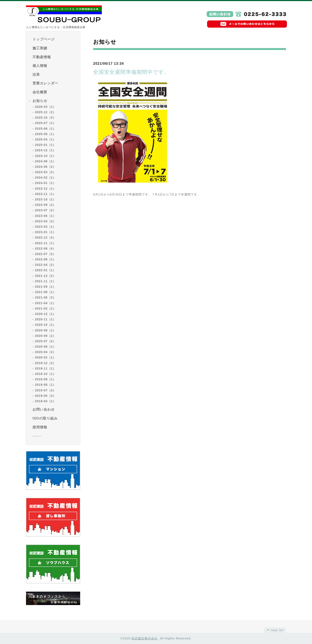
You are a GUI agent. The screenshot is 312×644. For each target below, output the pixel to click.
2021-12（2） (45, 276)
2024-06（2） (45, 167)
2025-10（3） (45, 118)
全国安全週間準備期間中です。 (131, 72)
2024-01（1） (45, 183)
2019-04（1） (45, 401)
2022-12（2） (45, 237)
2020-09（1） (45, 330)
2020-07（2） (45, 341)
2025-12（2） (45, 112)
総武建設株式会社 (145, 638)
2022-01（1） (45, 270)
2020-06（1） (45, 347)
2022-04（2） (45, 265)
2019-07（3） (45, 390)
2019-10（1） (45, 374)
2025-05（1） (45, 134)
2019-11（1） (45, 368)
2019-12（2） (45, 363)
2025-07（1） (45, 123)
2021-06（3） (45, 297)
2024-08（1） (45, 161)
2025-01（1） (45, 145)
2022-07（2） (45, 254)
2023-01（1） (45, 232)
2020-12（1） (45, 314)
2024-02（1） (45, 178)
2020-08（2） (45, 336)
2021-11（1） (45, 281)
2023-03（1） (45, 227)
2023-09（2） (45, 205)
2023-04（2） (45, 221)
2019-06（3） (45, 396)
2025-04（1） (45, 139)
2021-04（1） (45, 303)
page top (275, 630)
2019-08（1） (45, 385)
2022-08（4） (45, 249)
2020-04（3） (45, 352)
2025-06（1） (45, 129)
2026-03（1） (45, 107)
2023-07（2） (45, 210)
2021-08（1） (45, 292)
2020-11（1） (45, 319)
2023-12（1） (45, 189)
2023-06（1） (45, 216)
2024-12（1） (45, 150)
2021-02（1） (45, 308)
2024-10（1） (45, 156)
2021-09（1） (45, 287)
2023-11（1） (45, 194)
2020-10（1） (45, 325)
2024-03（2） (45, 172)
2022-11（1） (45, 243)
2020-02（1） (45, 357)
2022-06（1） (45, 259)
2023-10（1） (45, 199)
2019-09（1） (45, 379)
